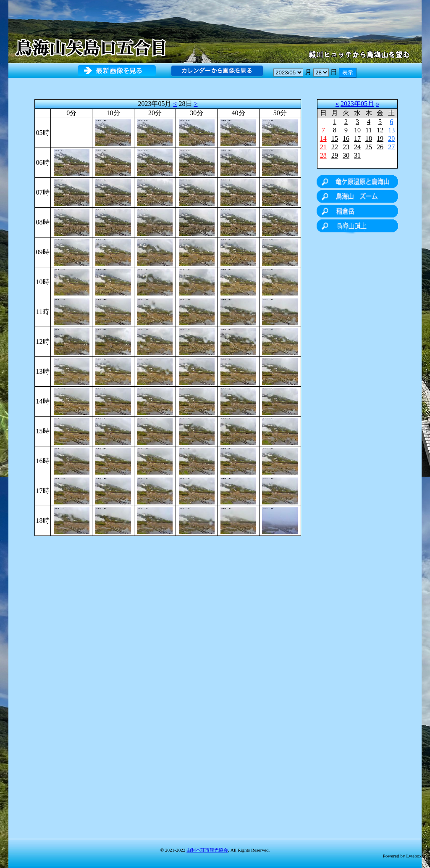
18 (369, 139)
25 (369, 147)
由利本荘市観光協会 (207, 850)
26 (380, 147)
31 (357, 155)
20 (391, 139)
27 (391, 147)
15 (335, 139)
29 (335, 155)
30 (346, 155)
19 (380, 139)
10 (357, 130)
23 (346, 147)
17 (357, 139)
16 (346, 139)
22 (335, 147)
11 (368, 130)
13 (391, 130)
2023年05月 (357, 104)
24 (357, 147)
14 (323, 139)
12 (380, 130)
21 (323, 147)
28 (323, 155)
